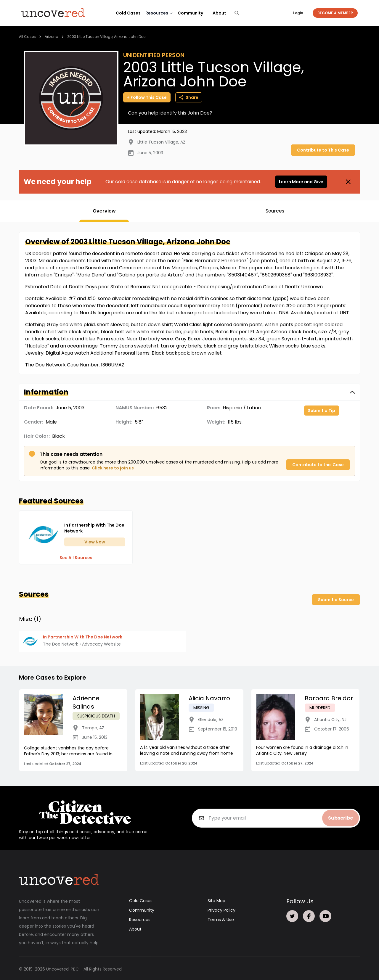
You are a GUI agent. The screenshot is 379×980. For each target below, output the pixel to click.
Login (298, 13)
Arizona (52, 37)
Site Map (216, 899)
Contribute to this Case (318, 465)
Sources (275, 211)
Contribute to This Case (323, 150)
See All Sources (76, 558)
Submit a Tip (322, 411)
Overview (104, 211)
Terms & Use (221, 918)
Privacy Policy (221, 909)
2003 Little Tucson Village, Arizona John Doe (106, 37)
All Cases (27, 37)
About (219, 13)
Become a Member (335, 13)
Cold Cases (128, 13)
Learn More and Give (301, 182)
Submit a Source (336, 600)
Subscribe (341, 816)
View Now (95, 542)
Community (190, 13)
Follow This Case (147, 97)
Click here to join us (113, 468)
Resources (140, 918)
